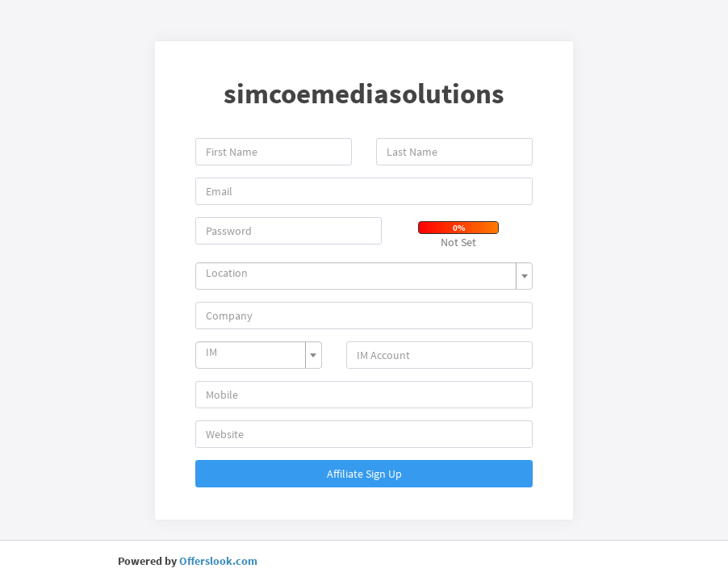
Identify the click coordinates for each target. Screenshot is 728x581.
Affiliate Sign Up (364, 474)
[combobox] (364, 276)
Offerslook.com (218, 561)
